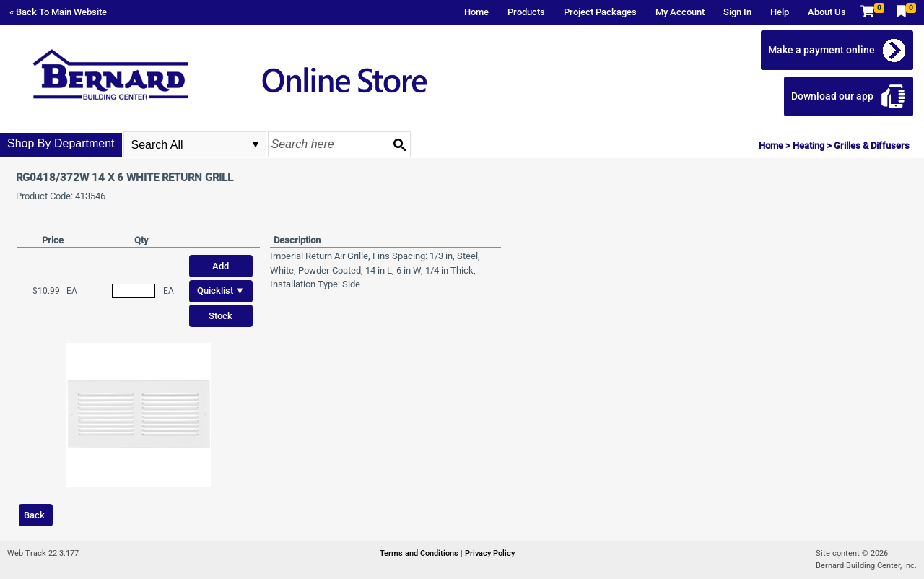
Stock (221, 316)
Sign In (737, 12)
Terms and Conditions (420, 553)
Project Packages (600, 12)
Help (780, 12)
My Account (680, 12)
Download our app (832, 96)
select (256, 144)
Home (476, 12)
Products (526, 12)
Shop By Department (61, 143)
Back (34, 515)
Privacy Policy (490, 553)
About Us (827, 12)
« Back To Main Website (58, 12)
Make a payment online (821, 50)
